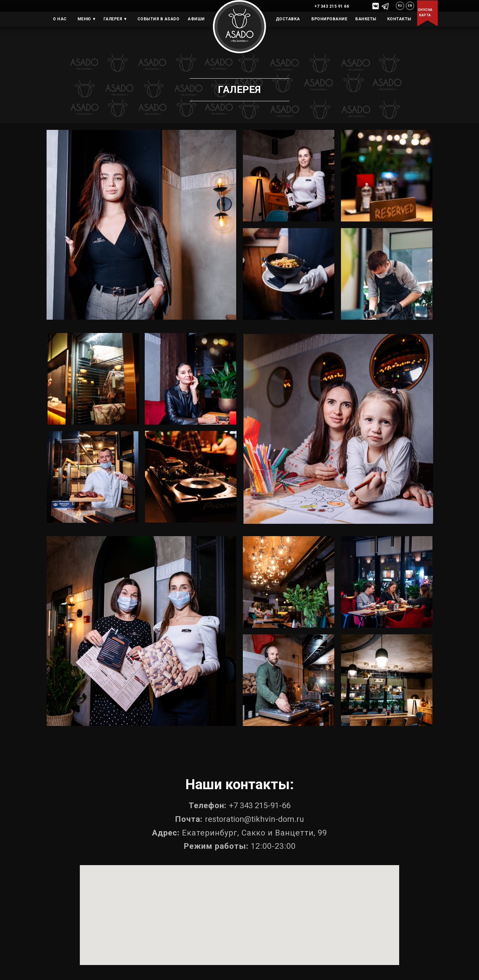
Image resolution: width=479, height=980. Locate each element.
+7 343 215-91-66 (260, 806)
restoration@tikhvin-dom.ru (254, 819)
